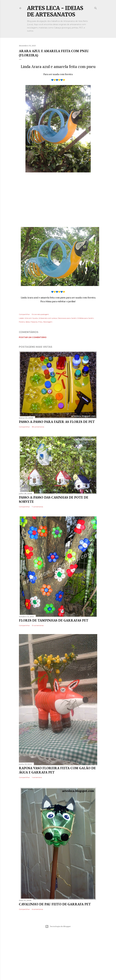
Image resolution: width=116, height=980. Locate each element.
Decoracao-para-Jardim (67, 318)
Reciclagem (48, 322)
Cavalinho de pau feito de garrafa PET (55, 904)
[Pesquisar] (96, 8)
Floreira (22, 322)
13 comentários (38, 625)
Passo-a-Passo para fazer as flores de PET (57, 422)
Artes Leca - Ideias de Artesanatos (55, 11)
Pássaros (34, 322)
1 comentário (37, 777)
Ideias (28, 322)
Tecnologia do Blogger (58, 926)
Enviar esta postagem (40, 314)
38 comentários (38, 427)
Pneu (40, 322)
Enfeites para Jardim (86, 318)
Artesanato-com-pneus (48, 318)
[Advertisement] (58, 200)
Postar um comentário (33, 337)
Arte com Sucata (31, 318)
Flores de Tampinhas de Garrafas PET (54, 620)
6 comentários (37, 909)
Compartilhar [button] (24, 314)
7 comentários (37, 507)
